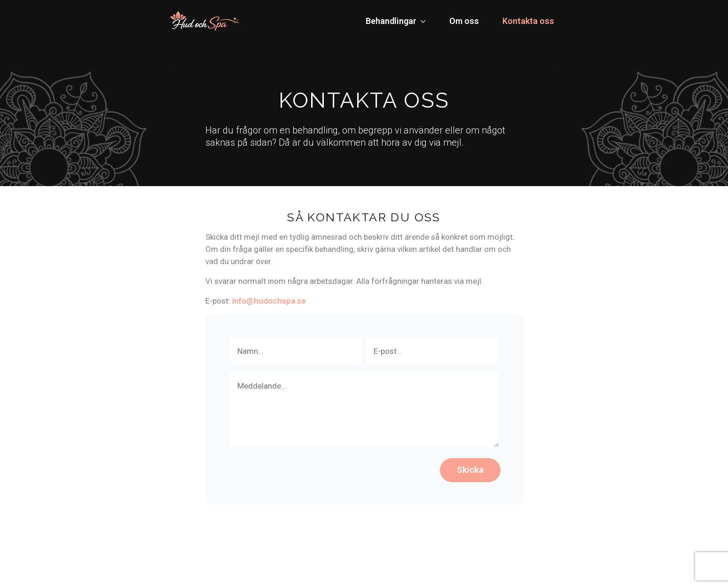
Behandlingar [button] (392, 21)
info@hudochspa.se (269, 301)
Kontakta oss (528, 21)
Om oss (464, 21)
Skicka (470, 470)
